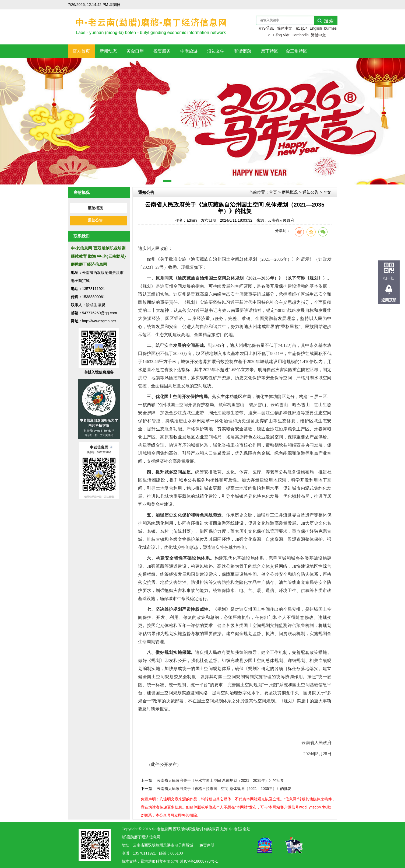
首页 (273, 192)
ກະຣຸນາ (302, 28)
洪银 (152, 861)
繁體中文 (318, 35)
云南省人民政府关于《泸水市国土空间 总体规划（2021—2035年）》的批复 (220, 780)
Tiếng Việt (281, 35)
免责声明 (207, 845)
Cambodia (300, 35)
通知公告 (95, 220)
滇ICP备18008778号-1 (199, 861)
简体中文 (285, 28)
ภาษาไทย (266, 28)
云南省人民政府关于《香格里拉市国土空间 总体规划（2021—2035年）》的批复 (224, 789)
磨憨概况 (95, 208)
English (316, 28)
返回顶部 (389, 300)
